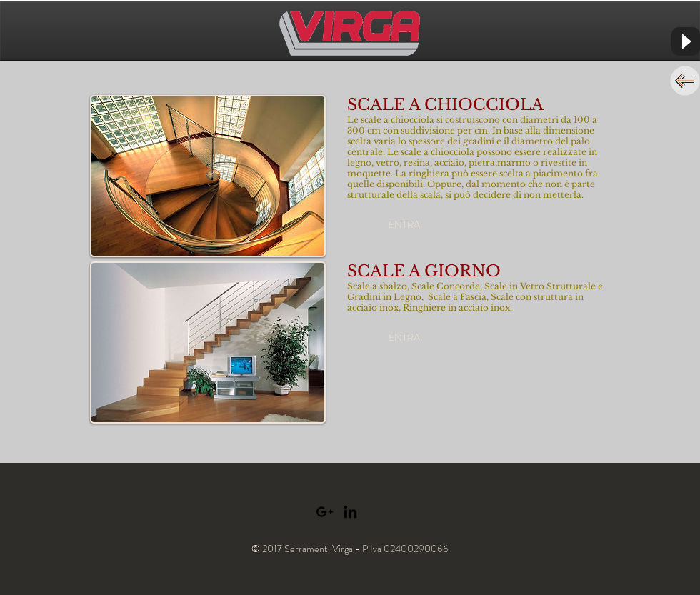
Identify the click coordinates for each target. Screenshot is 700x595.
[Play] (686, 41)
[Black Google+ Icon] (325, 512)
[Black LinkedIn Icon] (350, 512)
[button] (404, 225)
